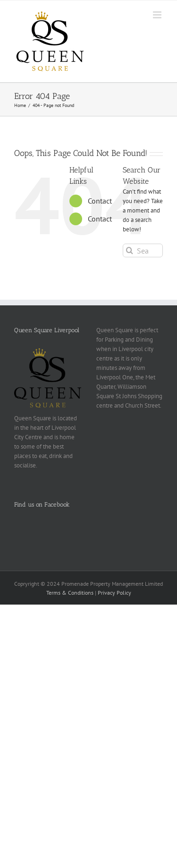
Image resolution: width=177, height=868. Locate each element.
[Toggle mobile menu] (158, 15)
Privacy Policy (114, 593)
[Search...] (143, 250)
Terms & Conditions (70, 593)
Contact (100, 201)
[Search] (130, 250)
